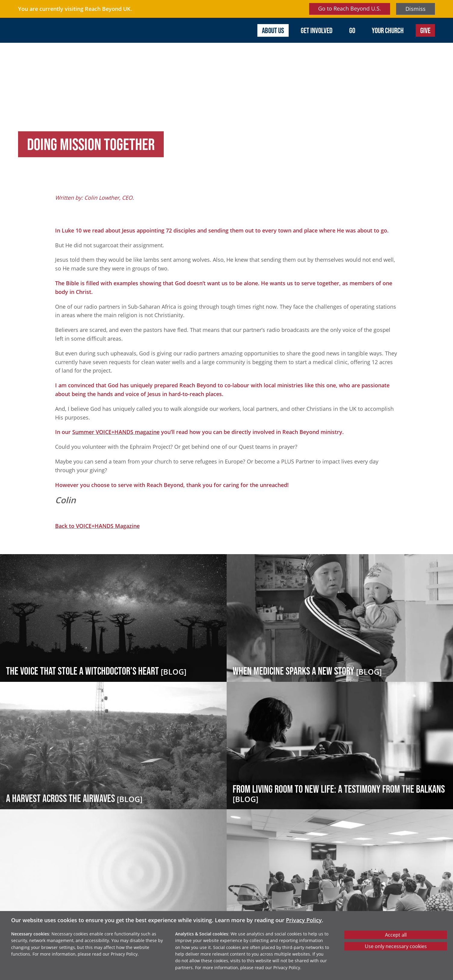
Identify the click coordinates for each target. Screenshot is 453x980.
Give (425, 30)
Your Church (388, 30)
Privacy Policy (304, 920)
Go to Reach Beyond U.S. (350, 8)
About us (273, 30)
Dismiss (416, 9)
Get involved (317, 30)
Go (352, 30)
